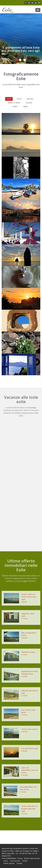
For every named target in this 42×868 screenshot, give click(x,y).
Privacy (20, 858)
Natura (30, 99)
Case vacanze (15, 861)
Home (6, 861)
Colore (29, 103)
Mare (26, 107)
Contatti (19, 863)
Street (15, 107)
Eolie (19, 99)
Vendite (25, 861)
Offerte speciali (9, 863)
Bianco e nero (14, 103)
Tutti (9, 99)
